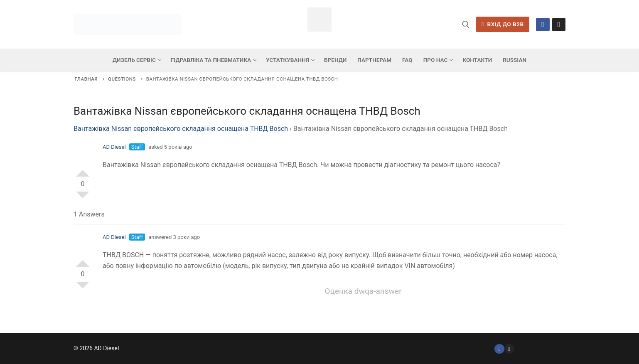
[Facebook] (543, 25)
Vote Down (83, 198)
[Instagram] (559, 25)
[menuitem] (515, 60)
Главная (86, 79)
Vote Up (83, 170)
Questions (122, 79)
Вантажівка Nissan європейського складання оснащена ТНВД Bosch (181, 129)
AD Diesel (114, 147)
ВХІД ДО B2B (503, 24)
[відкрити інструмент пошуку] (466, 25)
